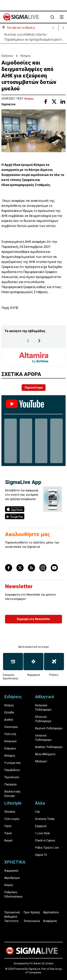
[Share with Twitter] (54, 102)
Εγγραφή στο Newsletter (34, 619)
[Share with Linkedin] (63, 102)
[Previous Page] (28, 341)
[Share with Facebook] (46, 102)
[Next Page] (39, 341)
